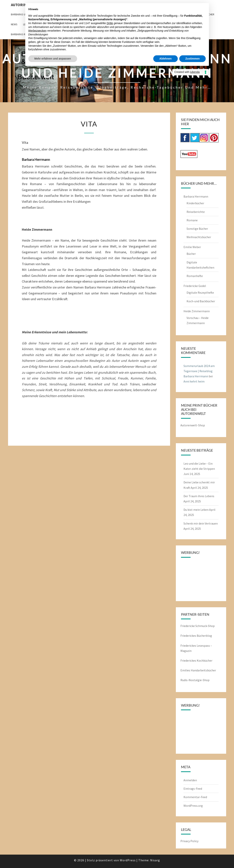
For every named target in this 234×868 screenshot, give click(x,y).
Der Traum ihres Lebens (199, 496)
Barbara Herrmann (196, 196)
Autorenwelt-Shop (193, 425)
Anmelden (190, 780)
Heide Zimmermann (197, 311)
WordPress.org (193, 806)
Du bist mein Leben (196, 510)
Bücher (191, 254)
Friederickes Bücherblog (196, 636)
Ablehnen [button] (166, 59)
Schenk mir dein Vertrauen (201, 523)
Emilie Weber (192, 247)
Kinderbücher (195, 203)
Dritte (110, 23)
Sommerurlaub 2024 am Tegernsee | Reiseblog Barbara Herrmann (199, 371)
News (14, 24)
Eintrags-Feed (193, 789)
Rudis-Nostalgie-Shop (195, 680)
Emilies (186, 670)
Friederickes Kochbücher (196, 660)
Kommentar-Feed (195, 797)
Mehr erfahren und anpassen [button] (53, 59)
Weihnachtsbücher (199, 237)
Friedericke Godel (195, 286)
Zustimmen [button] (193, 59)
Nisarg (155, 860)
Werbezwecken (37, 31)
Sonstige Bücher (197, 229)
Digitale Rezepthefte (200, 293)
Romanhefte (195, 276)
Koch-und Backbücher (201, 301)
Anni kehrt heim (194, 381)
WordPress (128, 860)
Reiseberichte (196, 212)
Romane (192, 220)
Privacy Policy (189, 841)
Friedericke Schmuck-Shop (198, 626)
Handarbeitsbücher (203, 670)
